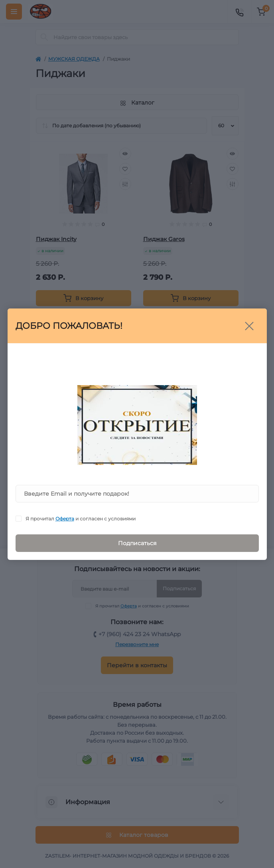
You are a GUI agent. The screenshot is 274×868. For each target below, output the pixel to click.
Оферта (65, 519)
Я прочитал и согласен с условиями (81, 519)
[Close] (249, 326)
